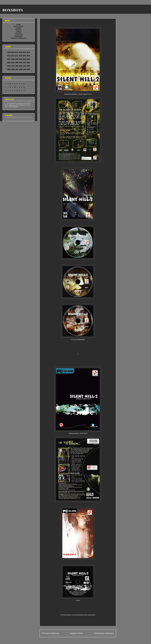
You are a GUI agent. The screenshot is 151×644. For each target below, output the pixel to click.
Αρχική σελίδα (76, 633)
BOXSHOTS (13, 10)
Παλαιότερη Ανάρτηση (104, 633)
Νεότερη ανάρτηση (51, 633)
